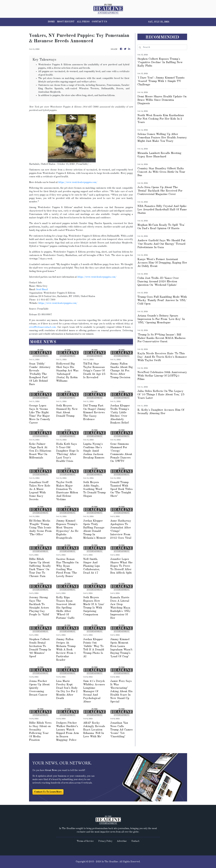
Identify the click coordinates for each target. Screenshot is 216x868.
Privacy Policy (105, 841)
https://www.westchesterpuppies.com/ (78, 182)
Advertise (122, 841)
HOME (51, 22)
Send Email (42, 290)
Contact (135, 841)
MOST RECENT (66, 22)
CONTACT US (99, 22)
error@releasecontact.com (42, 327)
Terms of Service (85, 841)
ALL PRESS (83, 22)
